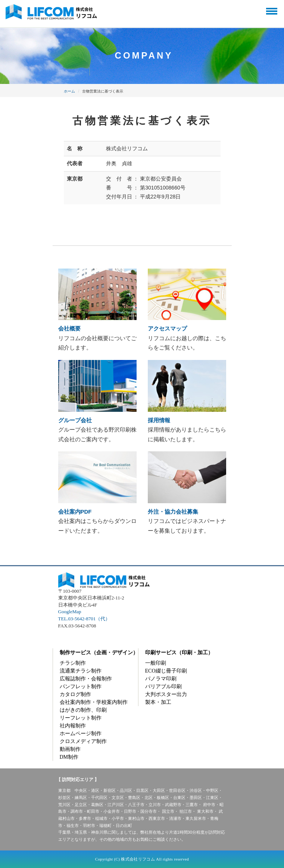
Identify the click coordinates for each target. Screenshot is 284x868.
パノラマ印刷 (161, 679)
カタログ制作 (75, 694)
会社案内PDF (75, 512)
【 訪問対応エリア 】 (78, 780)
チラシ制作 (73, 663)
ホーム (69, 91)
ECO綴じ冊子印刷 (166, 671)
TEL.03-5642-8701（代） (84, 619)
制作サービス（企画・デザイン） (99, 653)
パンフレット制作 (81, 687)
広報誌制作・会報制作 (86, 679)
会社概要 (69, 328)
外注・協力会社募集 (173, 512)
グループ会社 (75, 420)
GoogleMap (70, 612)
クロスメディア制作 (83, 741)
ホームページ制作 (81, 734)
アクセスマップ (167, 328)
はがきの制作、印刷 (83, 710)
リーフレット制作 (81, 718)
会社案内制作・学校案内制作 (94, 702)
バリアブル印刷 (163, 687)
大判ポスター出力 (166, 694)
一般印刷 (156, 663)
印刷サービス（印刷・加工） (179, 653)
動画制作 (70, 749)
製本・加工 (158, 702)
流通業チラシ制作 (81, 671)
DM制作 (69, 757)
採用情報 (159, 420)
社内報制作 (73, 726)
